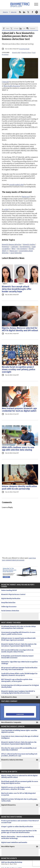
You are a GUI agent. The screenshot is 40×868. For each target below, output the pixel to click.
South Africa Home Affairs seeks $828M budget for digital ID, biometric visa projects (19, 674)
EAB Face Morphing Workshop (20, 863)
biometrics (6, 247)
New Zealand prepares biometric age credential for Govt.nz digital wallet (19, 410)
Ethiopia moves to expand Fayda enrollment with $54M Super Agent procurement (18, 639)
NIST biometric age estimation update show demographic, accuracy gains (17, 680)
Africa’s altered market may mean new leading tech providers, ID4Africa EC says (19, 755)
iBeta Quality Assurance (12, 86)
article (6, 209)
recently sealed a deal (16, 185)
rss (20, 12)
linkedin (24, 12)
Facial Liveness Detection (10, 611)
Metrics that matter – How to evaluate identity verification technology (18, 837)
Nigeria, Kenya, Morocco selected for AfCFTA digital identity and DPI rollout (20, 329)
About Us (5, 12)
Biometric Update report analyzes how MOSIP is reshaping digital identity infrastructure (18, 692)
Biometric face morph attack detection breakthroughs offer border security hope (17, 289)
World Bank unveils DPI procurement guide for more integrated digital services (20, 782)
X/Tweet (16, 28)
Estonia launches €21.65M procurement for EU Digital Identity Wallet (20, 686)
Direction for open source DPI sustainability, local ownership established (19, 749)
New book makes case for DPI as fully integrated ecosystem (18, 794)
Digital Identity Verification (11, 599)
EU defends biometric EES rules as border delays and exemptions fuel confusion (19, 627)
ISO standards (22, 249)
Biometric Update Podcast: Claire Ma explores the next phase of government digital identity (19, 645)
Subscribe (14, 12)
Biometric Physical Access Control (13, 594)
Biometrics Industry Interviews (12, 760)
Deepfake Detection (8, 603)
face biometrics (25, 247)
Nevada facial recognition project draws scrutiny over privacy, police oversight (19, 369)
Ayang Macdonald (24, 49)
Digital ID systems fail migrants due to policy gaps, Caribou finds (19, 800)
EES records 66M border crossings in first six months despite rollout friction (17, 651)
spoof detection (16, 253)
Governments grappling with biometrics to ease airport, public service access (18, 633)
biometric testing (29, 244)
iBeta (13, 249)
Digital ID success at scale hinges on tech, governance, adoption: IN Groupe (16, 788)
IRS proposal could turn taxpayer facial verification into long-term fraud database (19, 669)
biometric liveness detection (12, 244)
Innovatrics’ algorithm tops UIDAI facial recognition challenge (19, 663)
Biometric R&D (16, 53)
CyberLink (5, 82)
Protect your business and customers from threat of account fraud (20, 822)
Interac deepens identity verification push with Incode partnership (19, 488)
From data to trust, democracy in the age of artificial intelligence (20, 737)
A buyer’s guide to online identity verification (17, 827)
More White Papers (8, 847)
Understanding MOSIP (9, 590)
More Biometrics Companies (11, 722)
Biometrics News (26, 53)
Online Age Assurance (9, 607)
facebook (32, 12)
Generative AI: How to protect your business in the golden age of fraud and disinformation (19, 832)
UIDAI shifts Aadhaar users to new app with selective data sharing (18, 449)
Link (24, 28)
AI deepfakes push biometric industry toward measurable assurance (17, 657)
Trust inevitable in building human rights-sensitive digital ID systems (19, 731)
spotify (37, 12)
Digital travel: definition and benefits (14, 842)
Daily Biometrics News (9, 697)
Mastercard (26, 197)
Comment (33, 28)
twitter (28, 12)
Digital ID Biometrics (9, 805)
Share (8, 28)
